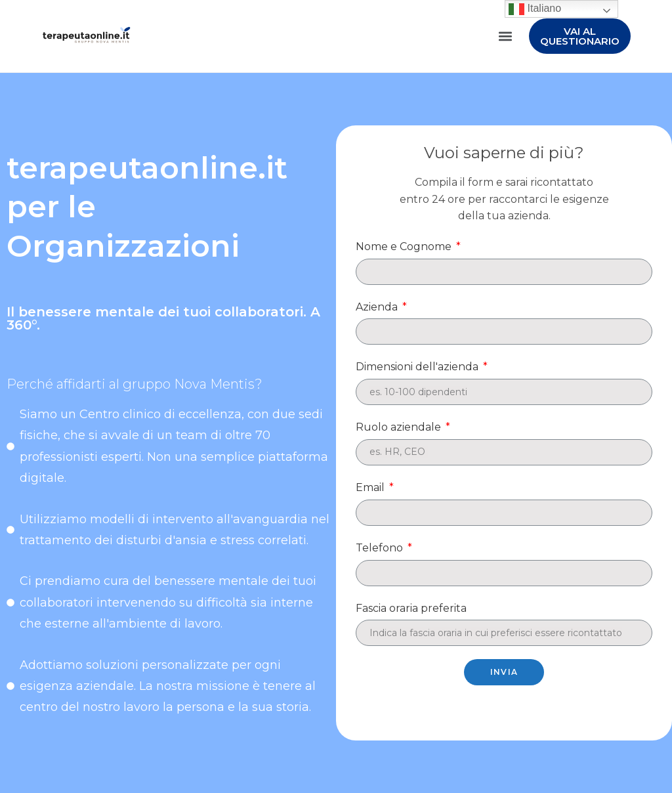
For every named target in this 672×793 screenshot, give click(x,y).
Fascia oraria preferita (411, 608)
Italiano (535, 9)
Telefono (381, 548)
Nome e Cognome (405, 246)
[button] (505, 36)
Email (371, 487)
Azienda (378, 307)
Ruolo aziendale (400, 427)
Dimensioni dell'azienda (418, 367)
